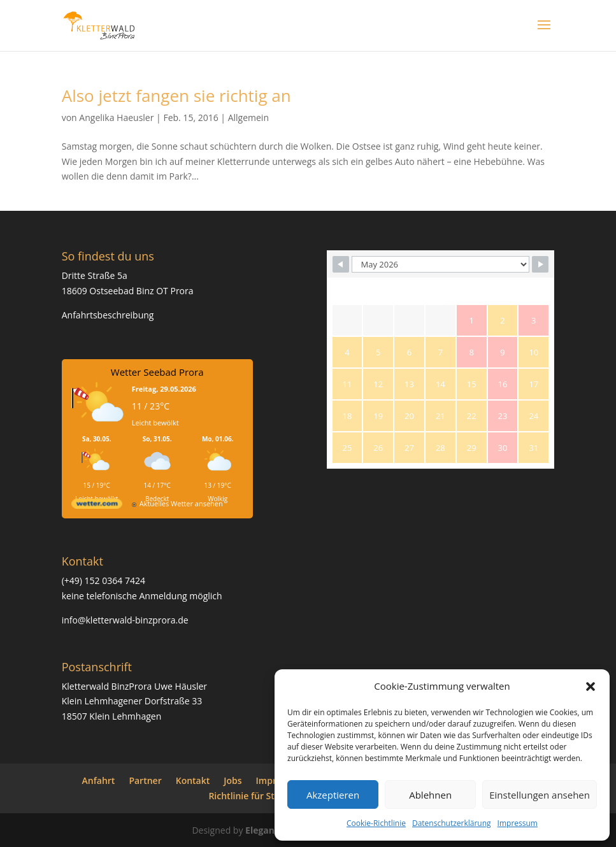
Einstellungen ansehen (540, 795)
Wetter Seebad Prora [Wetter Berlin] (157, 372)
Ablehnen (430, 795)
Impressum (518, 823)
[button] (591, 687)
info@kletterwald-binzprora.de (125, 620)
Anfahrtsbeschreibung (108, 315)
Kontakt (193, 780)
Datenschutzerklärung (452, 823)
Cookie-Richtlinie (376, 823)
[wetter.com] (97, 506)
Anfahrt (99, 780)
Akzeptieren (333, 795)
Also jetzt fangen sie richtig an (176, 96)
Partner (145, 780)
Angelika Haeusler (116, 117)
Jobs (233, 780)
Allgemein (248, 117)
